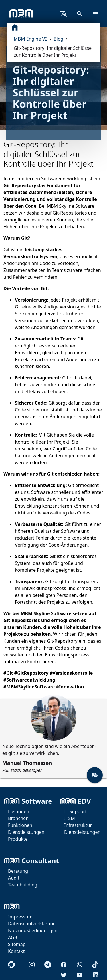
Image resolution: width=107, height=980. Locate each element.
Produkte (18, 839)
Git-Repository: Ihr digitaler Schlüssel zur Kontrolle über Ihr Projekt (53, 52)
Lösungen (19, 811)
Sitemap (17, 944)
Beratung (18, 871)
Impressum (20, 917)
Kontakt (16, 951)
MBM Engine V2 (31, 39)
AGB (13, 937)
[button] (95, 775)
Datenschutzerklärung (32, 924)
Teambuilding (23, 885)
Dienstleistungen (26, 832)
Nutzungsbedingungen (33, 930)
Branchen (18, 818)
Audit (14, 878)
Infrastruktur (78, 825)
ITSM (70, 818)
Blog (58, 39)
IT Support (75, 811)
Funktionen (20, 825)
